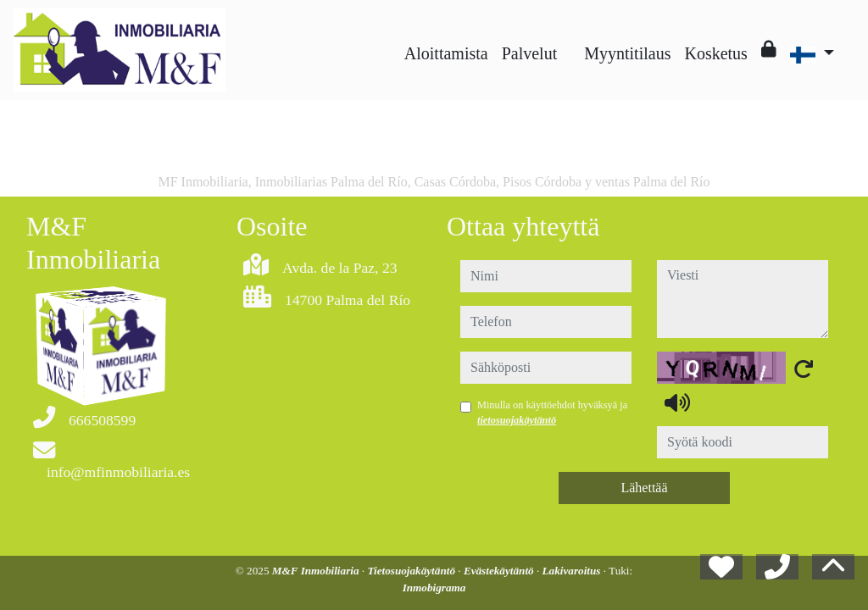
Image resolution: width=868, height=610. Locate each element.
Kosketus (715, 53)
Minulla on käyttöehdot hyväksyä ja (552, 413)
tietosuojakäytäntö (517, 420)
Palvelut (530, 53)
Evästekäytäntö (500, 571)
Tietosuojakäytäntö (412, 571)
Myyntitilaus (627, 53)
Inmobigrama (434, 588)
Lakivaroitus (573, 571)
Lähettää (644, 488)
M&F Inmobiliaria (317, 571)
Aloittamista (446, 53)
